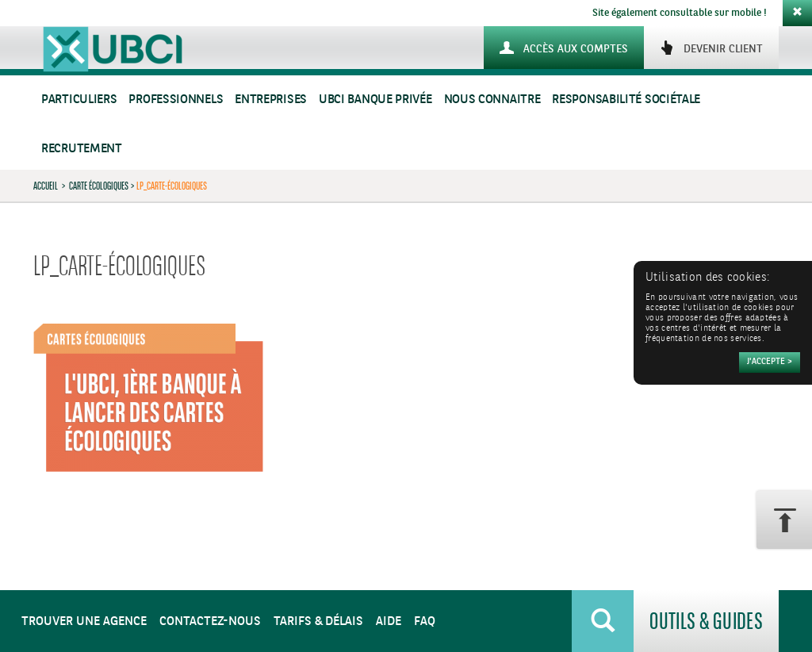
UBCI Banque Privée (375, 100)
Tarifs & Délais (318, 621)
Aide (389, 621)
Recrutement (82, 149)
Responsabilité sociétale (626, 100)
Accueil (46, 186)
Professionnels (176, 100)
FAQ (425, 621)
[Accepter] (770, 362)
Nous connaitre (492, 100)
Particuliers (79, 100)
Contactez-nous (210, 621)
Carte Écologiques (99, 186)
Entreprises (271, 100)
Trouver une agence (84, 621)
